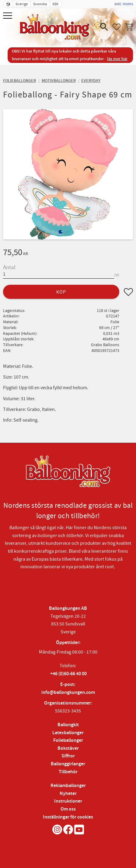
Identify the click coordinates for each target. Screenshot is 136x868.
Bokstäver (68, 748)
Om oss (68, 809)
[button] (8, 16)
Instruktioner (68, 801)
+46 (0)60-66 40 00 (68, 674)
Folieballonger (68, 740)
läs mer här (117, 59)
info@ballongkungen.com (68, 692)
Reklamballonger (68, 786)
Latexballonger (68, 733)
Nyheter (68, 794)
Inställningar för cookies (68, 817)
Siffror (68, 756)
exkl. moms (124, 4)
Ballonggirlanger (68, 764)
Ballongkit (68, 725)
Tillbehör (68, 772)
